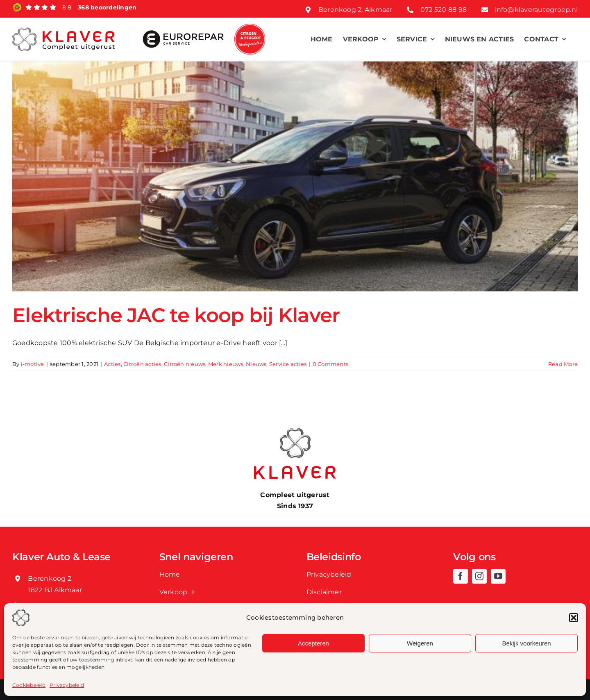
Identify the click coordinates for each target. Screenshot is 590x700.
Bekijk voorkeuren (526, 643)
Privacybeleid (67, 685)
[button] (574, 618)
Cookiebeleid (29, 685)
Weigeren (420, 643)
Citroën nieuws (185, 364)
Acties (112, 364)
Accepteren (313, 643)
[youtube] (498, 576)
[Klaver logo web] (64, 31)
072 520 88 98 (444, 10)
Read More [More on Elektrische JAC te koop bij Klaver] (563, 364)
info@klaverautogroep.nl (537, 10)
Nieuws (256, 364)
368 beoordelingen (107, 7)
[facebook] (461, 576)
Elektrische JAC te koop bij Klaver (176, 315)
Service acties (288, 364)
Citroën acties (142, 364)
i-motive (33, 364)
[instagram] (479, 576)
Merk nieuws (226, 364)
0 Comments (330, 364)
